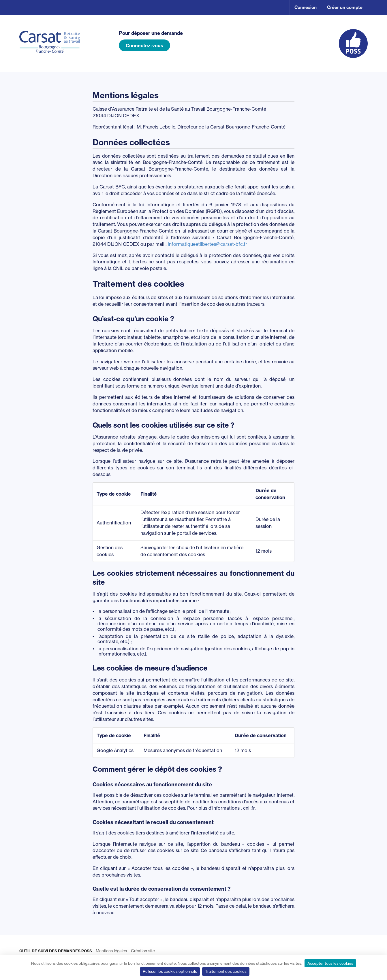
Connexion (306, 7)
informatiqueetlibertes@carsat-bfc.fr (207, 244)
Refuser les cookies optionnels (170, 971)
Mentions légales (111, 951)
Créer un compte (345, 7)
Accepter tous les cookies (330, 963)
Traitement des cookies (226, 971)
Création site (143, 951)
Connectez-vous (144, 46)
